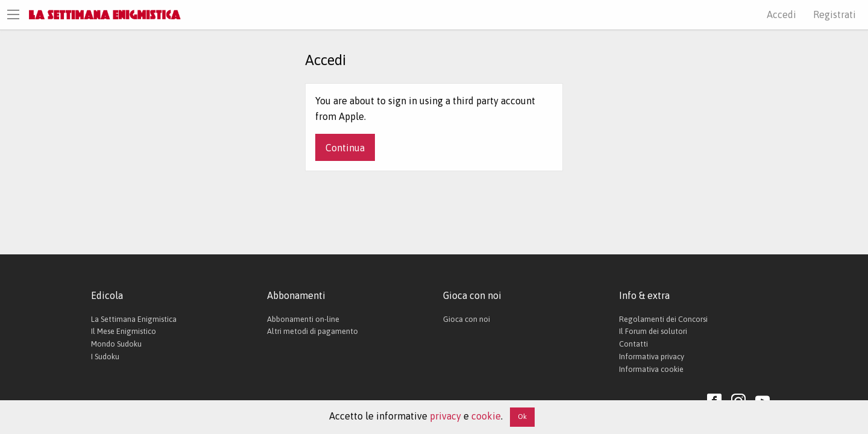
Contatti (634, 344)
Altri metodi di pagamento (313, 331)
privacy (445, 416)
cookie (486, 416)
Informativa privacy (652, 357)
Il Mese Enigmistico (124, 331)
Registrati (835, 14)
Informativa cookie (651, 369)
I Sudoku (105, 357)
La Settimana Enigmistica (134, 319)
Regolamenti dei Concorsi (663, 319)
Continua (345, 148)
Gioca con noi (467, 319)
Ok (522, 417)
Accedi (782, 14)
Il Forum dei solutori (653, 331)
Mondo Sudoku (116, 344)
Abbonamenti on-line (303, 319)
